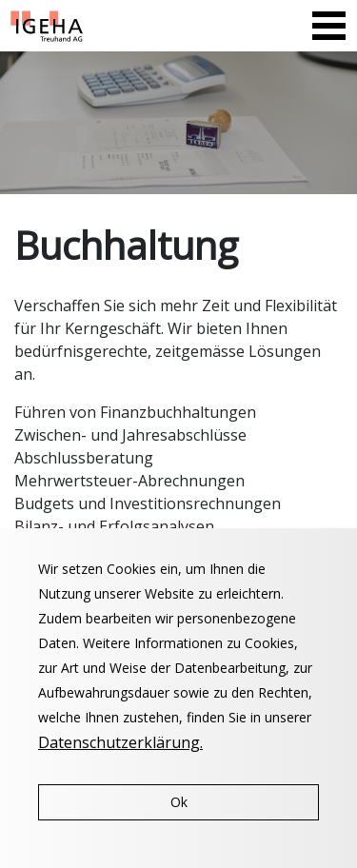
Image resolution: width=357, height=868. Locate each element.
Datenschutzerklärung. (120, 742)
